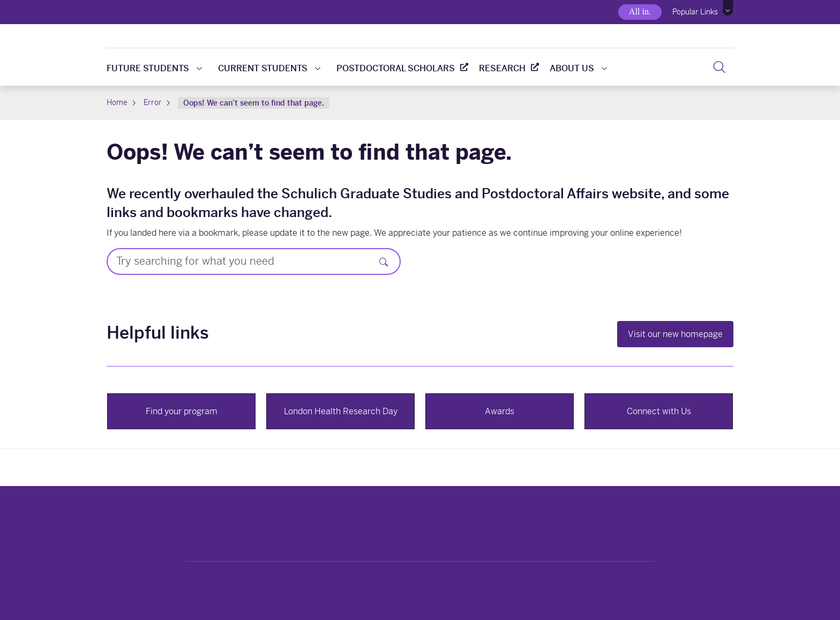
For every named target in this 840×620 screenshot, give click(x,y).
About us (578, 68)
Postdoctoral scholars (396, 68)
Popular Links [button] (695, 12)
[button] (728, 8)
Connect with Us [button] (659, 411)
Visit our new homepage (675, 334)
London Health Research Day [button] (341, 411)
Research (502, 68)
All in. (640, 12)
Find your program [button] (182, 411)
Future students (154, 68)
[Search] (719, 67)
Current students (269, 68)
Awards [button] (500, 411)
